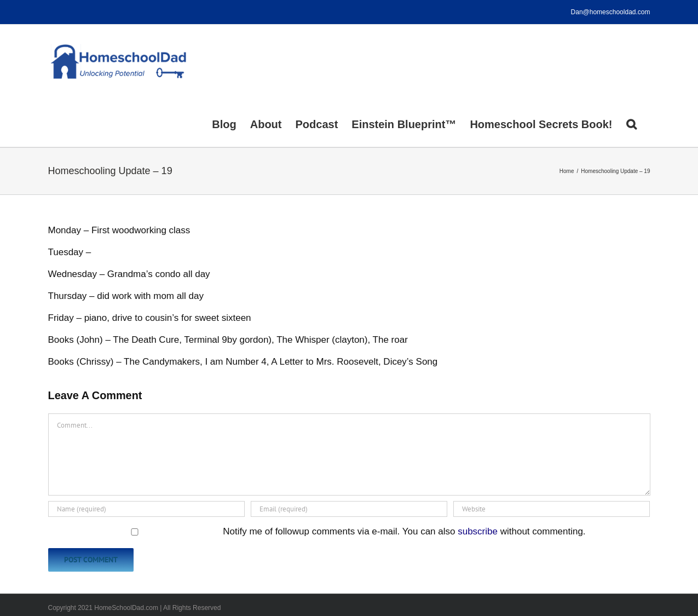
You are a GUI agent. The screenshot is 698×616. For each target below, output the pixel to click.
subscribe (478, 531)
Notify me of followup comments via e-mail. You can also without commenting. (318, 531)
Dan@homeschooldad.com (611, 12)
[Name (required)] (146, 509)
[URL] (552, 509)
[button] (631, 123)
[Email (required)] (349, 509)
